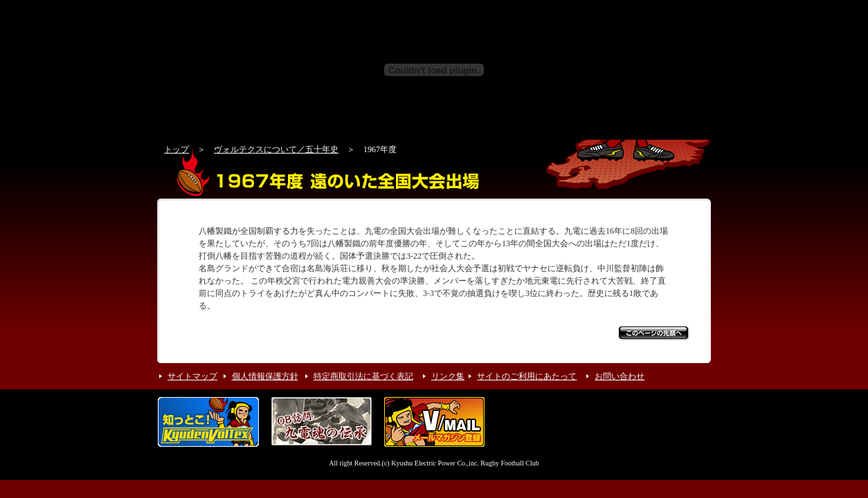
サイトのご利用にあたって (527, 376)
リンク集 (448, 376)
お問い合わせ (620, 376)
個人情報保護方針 (265, 376)
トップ (177, 149)
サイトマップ (192, 376)
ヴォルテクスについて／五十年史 (276, 149)
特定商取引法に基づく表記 (363, 376)
